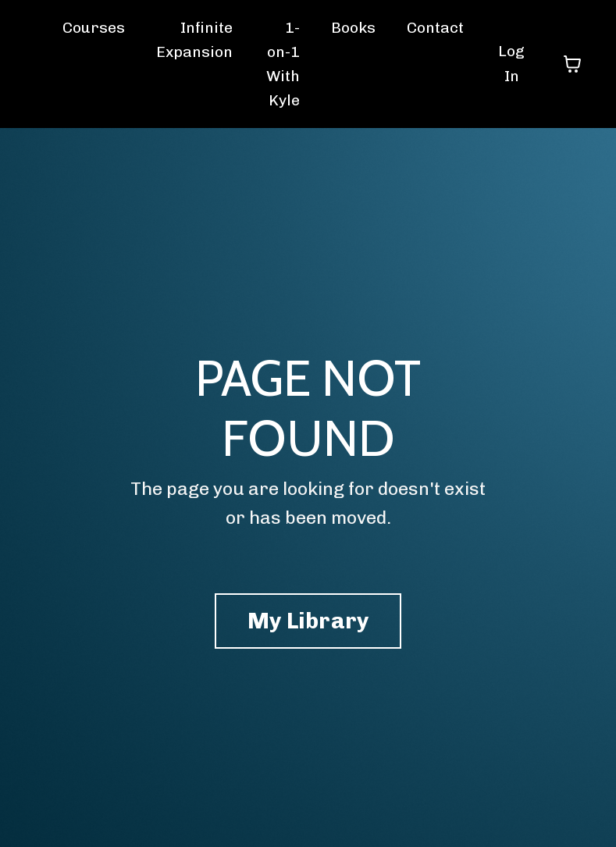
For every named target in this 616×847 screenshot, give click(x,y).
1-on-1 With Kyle (284, 66)
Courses (94, 28)
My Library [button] (308, 625)
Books (356, 28)
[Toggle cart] (572, 66)
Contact (440, 28)
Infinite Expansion (196, 41)
